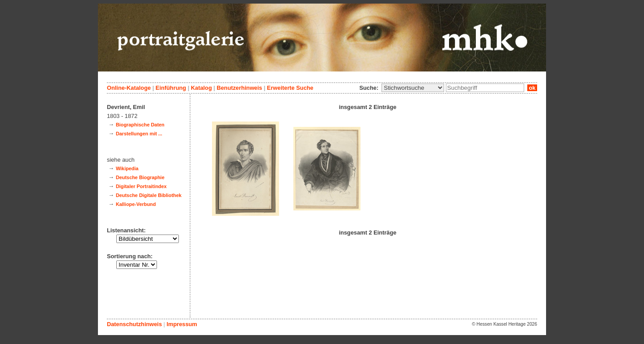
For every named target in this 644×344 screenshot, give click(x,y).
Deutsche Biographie (140, 177)
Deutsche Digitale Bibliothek (149, 195)
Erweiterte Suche (290, 88)
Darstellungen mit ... (139, 134)
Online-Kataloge (129, 88)
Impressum (182, 324)
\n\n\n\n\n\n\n (413, 88)
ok (532, 88)
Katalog (201, 88)
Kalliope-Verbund (136, 204)
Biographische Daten (140, 125)
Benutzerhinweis (239, 88)
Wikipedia (127, 168)
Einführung (171, 88)
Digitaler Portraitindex (141, 186)
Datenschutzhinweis (134, 324)
